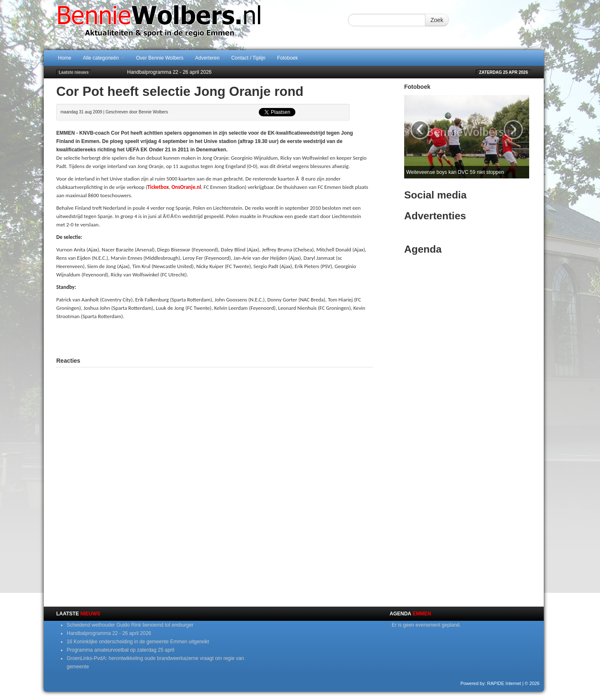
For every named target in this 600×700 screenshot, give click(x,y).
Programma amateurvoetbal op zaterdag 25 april (120, 650)
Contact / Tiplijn (248, 58)
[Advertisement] (215, 337)
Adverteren (207, 58)
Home (65, 58)
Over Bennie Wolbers (160, 58)
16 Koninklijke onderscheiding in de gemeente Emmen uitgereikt (138, 642)
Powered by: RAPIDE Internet (491, 683)
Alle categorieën (104, 58)
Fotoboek (287, 58)
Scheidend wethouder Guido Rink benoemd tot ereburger (130, 625)
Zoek (437, 20)
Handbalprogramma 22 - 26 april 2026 (169, 72)
